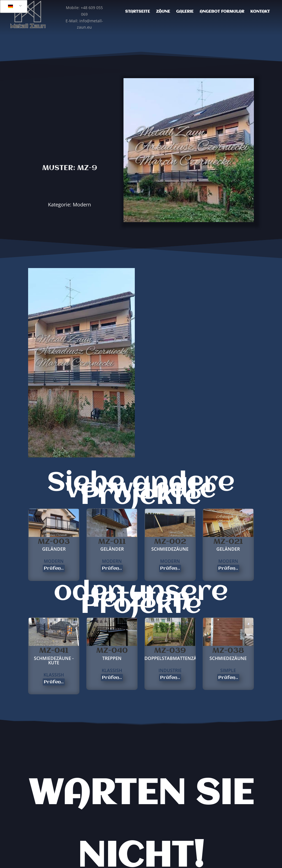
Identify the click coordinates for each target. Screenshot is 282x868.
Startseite (138, 12)
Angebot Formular (222, 12)
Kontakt (260, 12)
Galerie (185, 12)
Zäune (163, 12)
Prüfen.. (54, 568)
